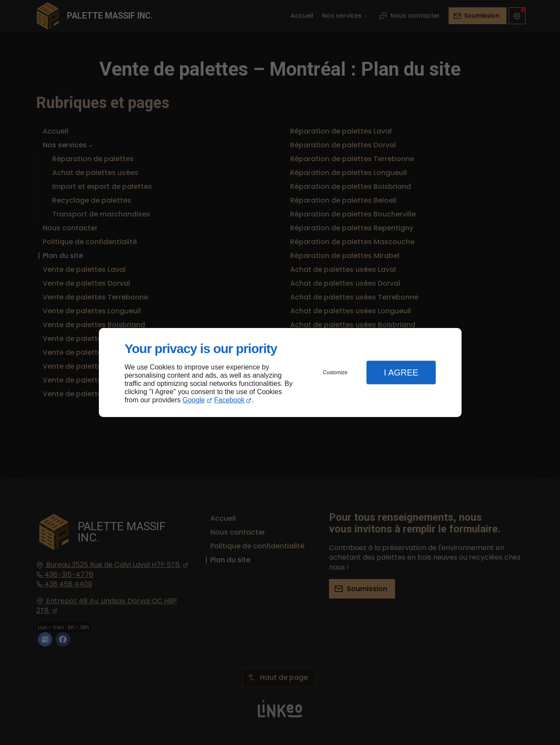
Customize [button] (335, 372)
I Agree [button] (401, 372)
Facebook (229, 400)
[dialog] (280, 373)
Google (194, 400)
